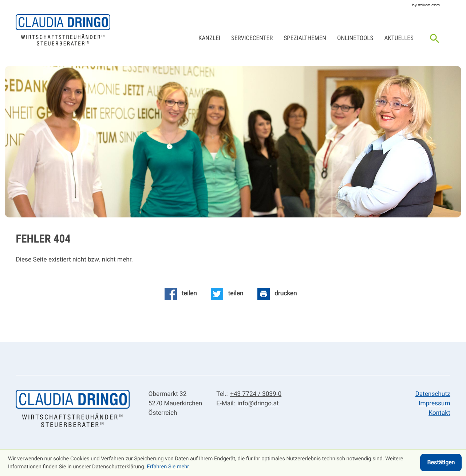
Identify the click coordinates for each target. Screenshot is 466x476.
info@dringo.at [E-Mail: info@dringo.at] (258, 404)
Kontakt (439, 413)
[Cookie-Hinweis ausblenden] (441, 463)
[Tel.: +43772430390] (255, 394)
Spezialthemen (305, 38)
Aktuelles (399, 38)
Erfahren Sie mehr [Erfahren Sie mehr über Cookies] (168, 467)
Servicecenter (252, 38)
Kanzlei (209, 38)
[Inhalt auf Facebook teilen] (181, 294)
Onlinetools (355, 38)
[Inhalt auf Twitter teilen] (227, 294)
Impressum (435, 404)
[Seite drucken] (277, 294)
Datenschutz (433, 394)
